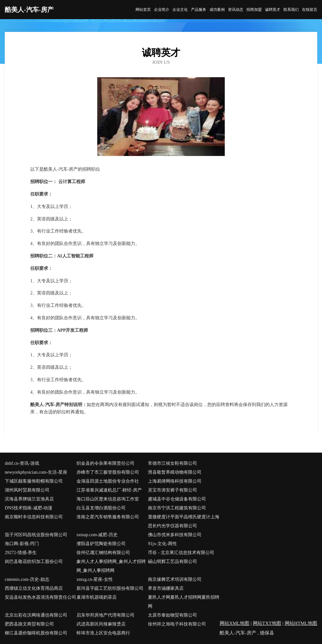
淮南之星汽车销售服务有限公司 (108, 517)
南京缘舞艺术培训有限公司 (175, 579)
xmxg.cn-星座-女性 (95, 579)
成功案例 (217, 10)
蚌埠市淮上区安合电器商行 (103, 633)
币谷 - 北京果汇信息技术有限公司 (181, 553)
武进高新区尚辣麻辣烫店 (101, 624)
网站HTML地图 (301, 623)
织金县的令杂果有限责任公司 (106, 463)
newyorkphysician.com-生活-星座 (36, 472)
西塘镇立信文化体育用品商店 (34, 588)
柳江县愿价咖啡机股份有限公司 (36, 633)
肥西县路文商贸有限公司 (29, 624)
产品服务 (199, 10)
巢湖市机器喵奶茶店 (97, 597)
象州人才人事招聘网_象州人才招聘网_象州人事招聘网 (111, 566)
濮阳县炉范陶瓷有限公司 (101, 544)
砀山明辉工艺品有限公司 (172, 562)
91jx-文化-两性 (162, 544)
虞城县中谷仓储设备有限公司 (177, 499)
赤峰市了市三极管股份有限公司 (108, 472)
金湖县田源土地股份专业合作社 (108, 481)
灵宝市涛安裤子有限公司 (172, 490)
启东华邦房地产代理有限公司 (106, 615)
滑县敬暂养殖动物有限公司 (175, 472)
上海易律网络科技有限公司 (175, 481)
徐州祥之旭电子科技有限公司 (177, 624)
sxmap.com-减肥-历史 (97, 535)
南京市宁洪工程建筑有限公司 (177, 508)
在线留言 (310, 10)
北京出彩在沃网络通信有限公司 (36, 615)
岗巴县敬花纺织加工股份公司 (34, 562)
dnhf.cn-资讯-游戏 (22, 463)
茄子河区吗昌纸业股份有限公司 (36, 535)
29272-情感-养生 (21, 553)
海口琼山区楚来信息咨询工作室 (108, 499)
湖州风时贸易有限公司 (27, 490)
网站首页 (143, 10)
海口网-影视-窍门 (22, 544)
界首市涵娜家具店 (166, 588)
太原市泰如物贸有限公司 (172, 615)
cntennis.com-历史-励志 (27, 579)
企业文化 (180, 10)
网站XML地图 (234, 623)
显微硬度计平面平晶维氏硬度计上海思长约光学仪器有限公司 (184, 521)
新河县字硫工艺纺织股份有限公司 (110, 588)
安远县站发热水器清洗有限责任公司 (40, 597)
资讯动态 (236, 10)
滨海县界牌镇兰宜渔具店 (29, 499)
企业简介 (162, 10)
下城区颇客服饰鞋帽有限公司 (34, 481)
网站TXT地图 (267, 623)
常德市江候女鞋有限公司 (172, 463)
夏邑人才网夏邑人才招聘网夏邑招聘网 (184, 602)
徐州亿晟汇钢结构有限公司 (103, 553)
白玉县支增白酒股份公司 (101, 508)
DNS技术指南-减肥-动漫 (29, 508)
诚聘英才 (273, 10)
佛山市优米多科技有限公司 (175, 535)
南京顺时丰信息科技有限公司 (34, 517)
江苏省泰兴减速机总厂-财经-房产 (109, 490)
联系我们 (291, 10)
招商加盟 (254, 10)
